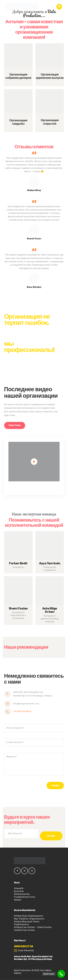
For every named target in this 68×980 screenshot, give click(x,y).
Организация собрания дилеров (18, 76)
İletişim (18, 900)
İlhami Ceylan (18, 609)
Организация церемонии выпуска (50, 76)
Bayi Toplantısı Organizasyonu (29, 919)
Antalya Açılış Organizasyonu (29, 916)
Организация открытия (50, 122)
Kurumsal (19, 891)
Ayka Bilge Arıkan (50, 610)
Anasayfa (19, 888)
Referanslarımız (22, 894)
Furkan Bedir (18, 563)
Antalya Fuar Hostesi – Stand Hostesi (33, 927)
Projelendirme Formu (25, 897)
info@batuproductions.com (26, 704)
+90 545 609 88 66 (22, 711)
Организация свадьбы (18, 122)
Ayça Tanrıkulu (50, 563)
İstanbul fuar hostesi (24, 930)
